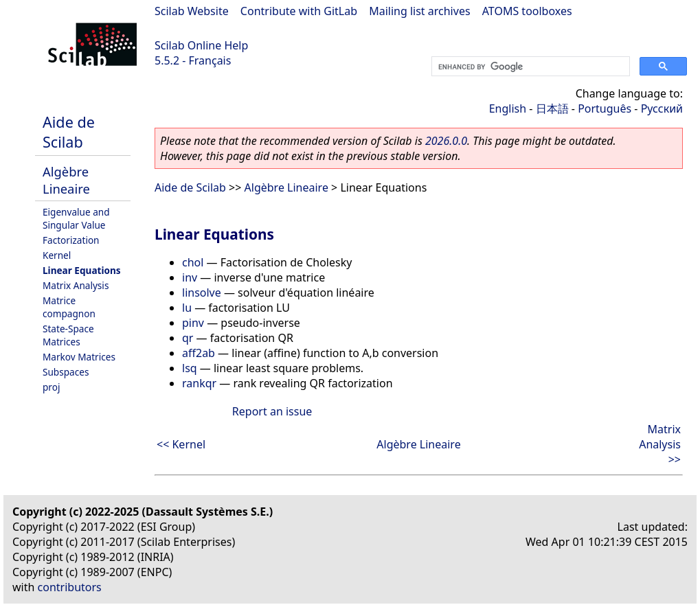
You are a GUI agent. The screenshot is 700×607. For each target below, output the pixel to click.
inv (190, 277)
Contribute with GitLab (299, 11)
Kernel (57, 255)
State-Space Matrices (68, 335)
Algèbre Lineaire (66, 180)
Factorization (71, 240)
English (508, 108)
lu (187, 308)
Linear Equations (82, 270)
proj (51, 387)
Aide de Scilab (69, 132)
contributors (70, 587)
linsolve (202, 293)
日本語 (552, 108)
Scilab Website (192, 11)
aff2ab (199, 353)
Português (605, 108)
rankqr (199, 383)
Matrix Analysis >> (660, 444)
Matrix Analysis (76, 285)
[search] (529, 67)
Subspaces (66, 372)
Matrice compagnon (69, 307)
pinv (193, 323)
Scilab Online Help (201, 45)
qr (188, 338)
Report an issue (272, 411)
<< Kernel (181, 444)
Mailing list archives (419, 11)
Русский (662, 108)
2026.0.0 (446, 141)
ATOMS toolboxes (527, 11)
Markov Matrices (79, 357)
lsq (190, 368)
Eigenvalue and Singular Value (76, 218)
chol (193, 262)
